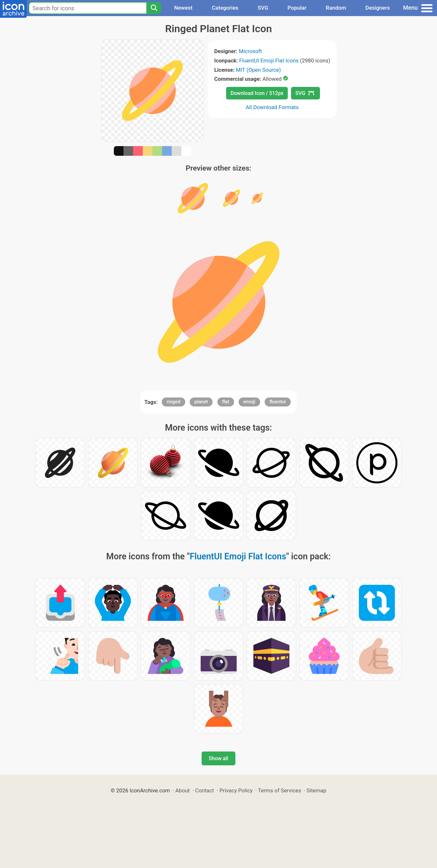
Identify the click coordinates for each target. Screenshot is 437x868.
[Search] (154, 8)
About (182, 790)
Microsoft (250, 51)
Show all (218, 758)
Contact (205, 790)
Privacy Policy (236, 790)
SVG (263, 8)
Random (336, 8)
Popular (297, 8)
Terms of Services (279, 790)
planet (201, 402)
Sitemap (316, 790)
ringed (173, 402)
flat (226, 402)
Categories (225, 8)
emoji (249, 402)
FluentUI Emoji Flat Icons (269, 61)
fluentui (278, 402)
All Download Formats (272, 107)
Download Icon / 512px (257, 93)
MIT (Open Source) (259, 70)
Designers (378, 8)
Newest (183, 8)
